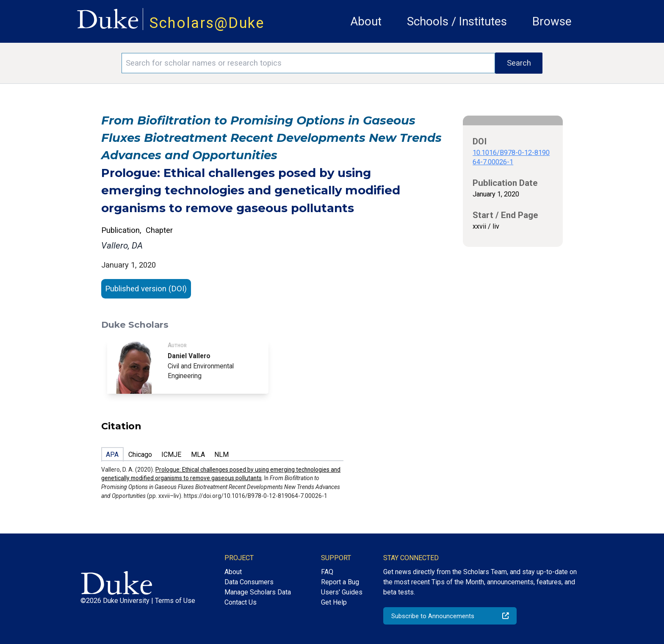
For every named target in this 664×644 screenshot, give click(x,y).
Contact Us (241, 602)
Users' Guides (342, 592)
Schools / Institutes (457, 21)
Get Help (334, 602)
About (366, 21)
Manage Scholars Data (258, 592)
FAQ (327, 572)
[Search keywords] (308, 63)
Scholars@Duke (207, 23)
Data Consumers (249, 582)
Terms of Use (175, 601)
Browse (552, 21)
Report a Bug (340, 582)
